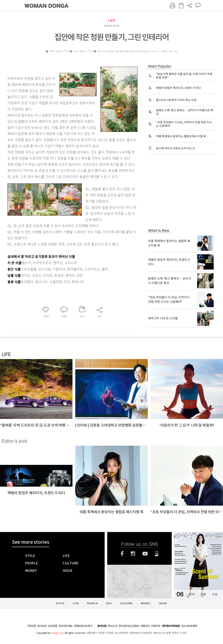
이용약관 (156, 626)
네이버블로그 (157, 554)
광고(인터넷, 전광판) (129, 626)
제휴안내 (145, 626)
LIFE (112, 21)
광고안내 (42, 626)
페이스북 (122, 554)
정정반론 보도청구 (83, 626)
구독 (203, 594)
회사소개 (113, 626)
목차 (192, 594)
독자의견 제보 (66, 626)
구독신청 (31, 626)
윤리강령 (53, 626)
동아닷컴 (102, 626)
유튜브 (145, 554)
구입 (215, 594)
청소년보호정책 (189, 626)
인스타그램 (133, 554)
